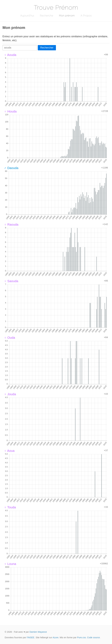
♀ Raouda (11, 225)
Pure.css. (82, 637)
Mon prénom (67, 16)
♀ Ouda (10, 338)
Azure (56, 637)
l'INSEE (31, 637)
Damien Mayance (38, 632)
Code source (93, 637)
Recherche (47, 16)
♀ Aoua (9, 451)
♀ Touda (10, 507)
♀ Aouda (10, 55)
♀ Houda (10, 111)
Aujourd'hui (27, 16)
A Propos (86, 16)
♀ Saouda (11, 281)
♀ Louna (10, 564)
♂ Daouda (11, 168)
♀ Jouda (10, 394)
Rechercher (47, 48)
